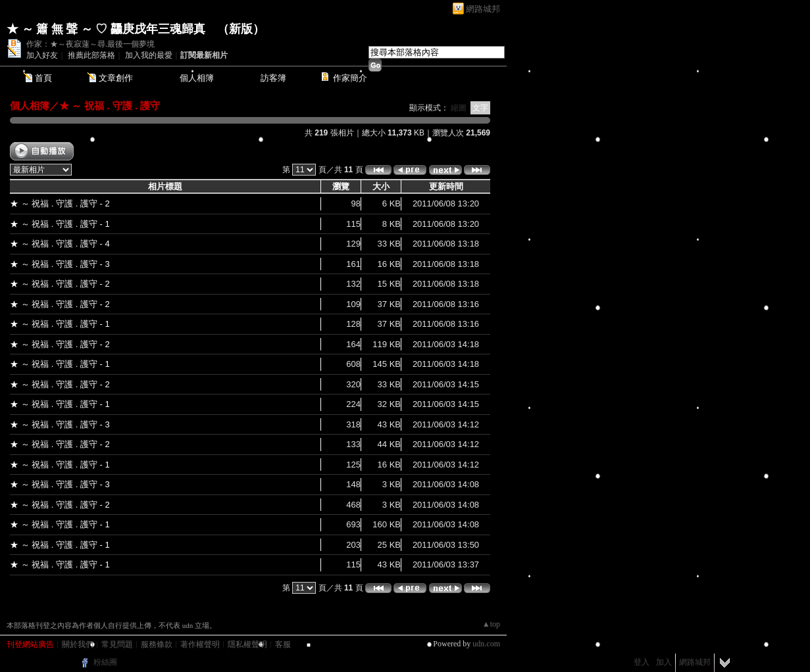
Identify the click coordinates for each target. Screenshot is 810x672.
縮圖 (459, 108)
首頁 (43, 78)
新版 (241, 29)
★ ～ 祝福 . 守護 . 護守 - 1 (60, 224)
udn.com (486, 644)
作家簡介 (350, 78)
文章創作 (116, 78)
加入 (664, 662)
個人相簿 (197, 78)
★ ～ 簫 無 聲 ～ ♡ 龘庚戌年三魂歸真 (106, 29)
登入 (642, 662)
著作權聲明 (200, 644)
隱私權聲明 (247, 644)
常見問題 (117, 644)
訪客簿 (273, 78)
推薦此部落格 (91, 55)
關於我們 (78, 644)
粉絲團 (105, 662)
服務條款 (157, 644)
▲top (491, 624)
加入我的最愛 (149, 55)
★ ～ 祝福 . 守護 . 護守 (110, 106)
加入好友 (42, 55)
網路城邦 (483, 9)
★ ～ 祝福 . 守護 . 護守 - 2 (60, 204)
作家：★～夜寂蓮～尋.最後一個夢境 (90, 44)
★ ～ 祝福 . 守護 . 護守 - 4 (60, 244)
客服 (283, 644)
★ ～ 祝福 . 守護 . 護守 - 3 (60, 264)
